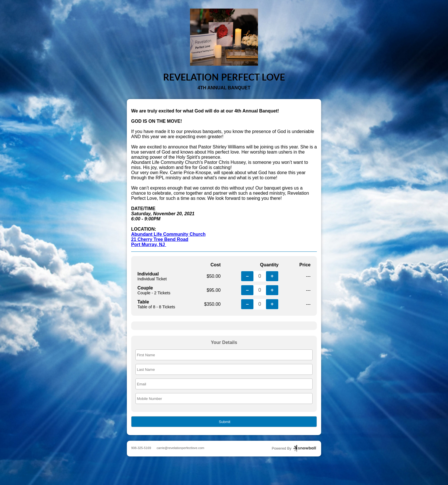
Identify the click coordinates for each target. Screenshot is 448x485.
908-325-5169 (141, 448)
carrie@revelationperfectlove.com (180, 448)
